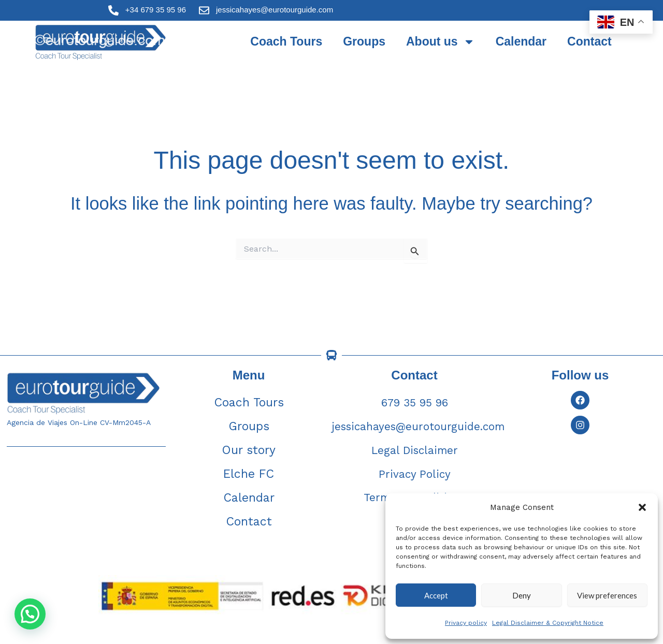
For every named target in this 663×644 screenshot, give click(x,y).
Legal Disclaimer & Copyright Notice (548, 623)
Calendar (521, 41)
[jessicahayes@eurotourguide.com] (204, 10)
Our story (249, 450)
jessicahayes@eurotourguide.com (275, 10)
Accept (436, 595)
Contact (589, 41)
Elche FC (249, 474)
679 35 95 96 (415, 403)
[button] (642, 507)
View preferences (607, 595)
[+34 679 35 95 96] (113, 10)
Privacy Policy (415, 474)
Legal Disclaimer (415, 450)
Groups (364, 41)
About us (441, 42)
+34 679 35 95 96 (156, 10)
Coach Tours (286, 41)
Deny (522, 595)
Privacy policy (466, 623)
